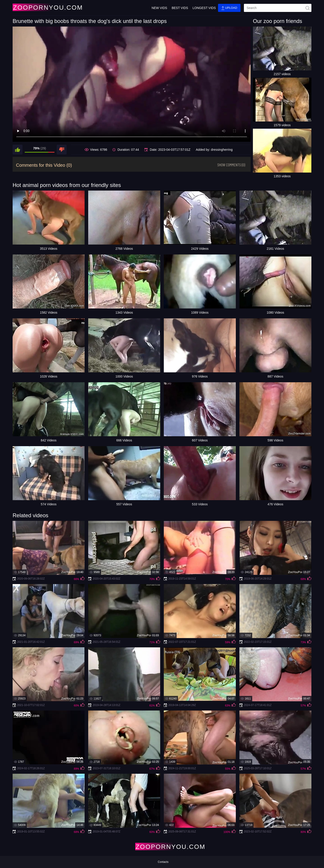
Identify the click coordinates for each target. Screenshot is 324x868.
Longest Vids (204, 8)
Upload (229, 8)
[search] (278, 8)
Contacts (163, 862)
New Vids (159, 8)
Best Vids (180, 8)
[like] (18, 150)
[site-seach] (307, 8)
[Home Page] (39, 7)
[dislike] (62, 150)
